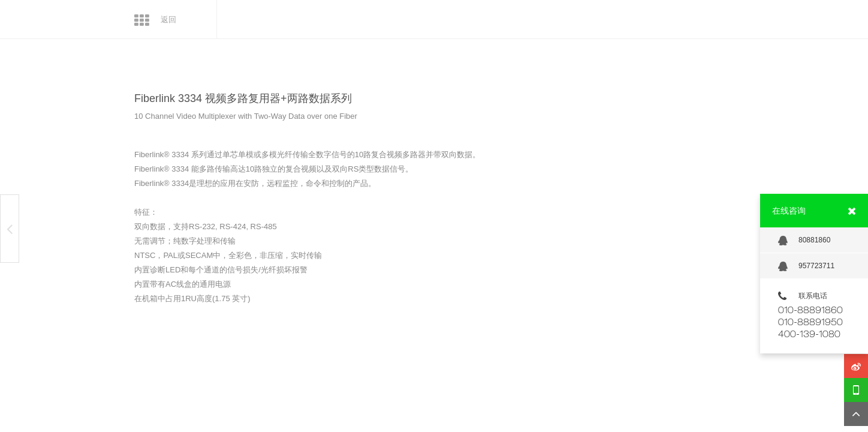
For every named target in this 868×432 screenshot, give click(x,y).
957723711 (806, 266)
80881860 (804, 241)
